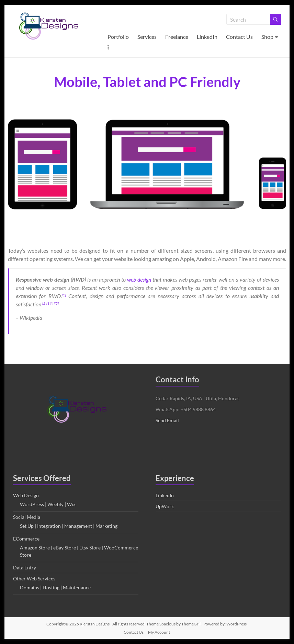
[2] (44, 303)
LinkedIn (207, 37)
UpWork (165, 506)
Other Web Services (34, 578)
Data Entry (25, 567)
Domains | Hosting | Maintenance (55, 587)
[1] (64, 295)
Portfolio (118, 37)
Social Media (27, 517)
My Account (159, 632)
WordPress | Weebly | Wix (48, 504)
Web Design (26, 495)
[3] (48, 303)
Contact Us (239, 37)
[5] (57, 303)
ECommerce (26, 539)
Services (147, 37)
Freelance (177, 37)
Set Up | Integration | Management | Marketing (69, 526)
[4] (53, 303)
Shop (267, 37)
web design (139, 279)
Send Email (167, 420)
